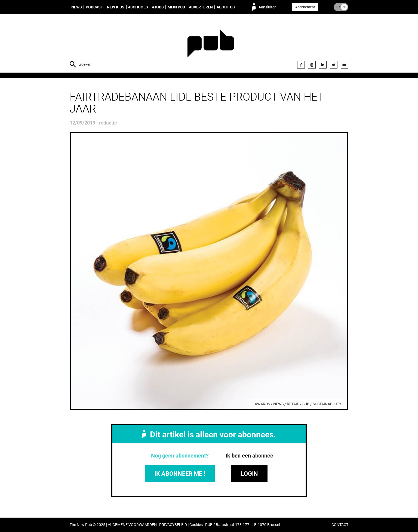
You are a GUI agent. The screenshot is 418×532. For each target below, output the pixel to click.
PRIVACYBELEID (173, 525)
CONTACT (340, 525)
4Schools (138, 7)
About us (226, 7)
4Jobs (158, 7)
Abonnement (305, 7)
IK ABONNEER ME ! (180, 474)
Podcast (94, 7)
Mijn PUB (176, 7)
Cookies (196, 525)
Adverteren (201, 7)
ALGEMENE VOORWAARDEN (132, 525)
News (77, 7)
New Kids (116, 7)
